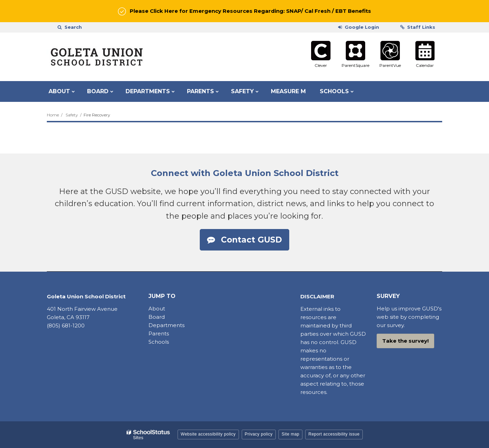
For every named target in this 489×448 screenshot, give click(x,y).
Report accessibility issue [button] (334, 434)
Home (53, 115)
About (157, 309)
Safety (72, 115)
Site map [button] (290, 434)
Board (157, 317)
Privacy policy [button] (259, 434)
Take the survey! (405, 341)
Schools (159, 342)
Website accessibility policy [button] (208, 434)
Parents (159, 333)
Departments (166, 325)
